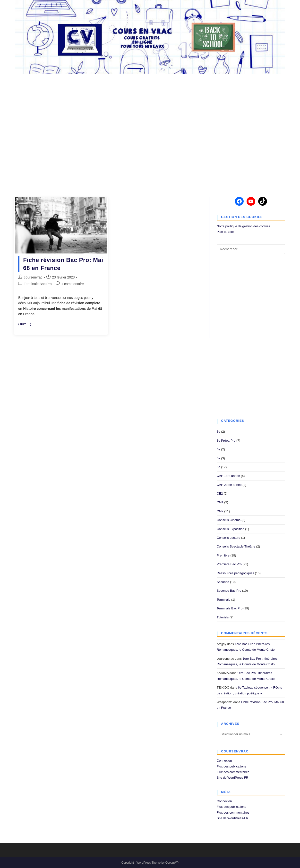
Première (223, 555)
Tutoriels (223, 617)
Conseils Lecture (228, 538)
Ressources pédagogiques (235, 573)
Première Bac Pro (229, 564)
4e (218, 449)
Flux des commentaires (233, 772)
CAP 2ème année (229, 485)
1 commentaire (73, 284)
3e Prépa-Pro (226, 441)
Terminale (223, 600)
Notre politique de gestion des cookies (243, 226)
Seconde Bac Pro (229, 591)
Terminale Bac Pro (38, 284)
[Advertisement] (150, 133)
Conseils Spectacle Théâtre (236, 546)
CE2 (220, 493)
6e (218, 467)
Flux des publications (231, 766)
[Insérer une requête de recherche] (251, 249)
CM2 (220, 511)
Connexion (224, 761)
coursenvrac (33, 277)
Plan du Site (225, 232)
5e (218, 458)
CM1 (220, 502)
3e (218, 432)
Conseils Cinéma (229, 520)
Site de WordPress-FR (232, 778)
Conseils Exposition (230, 529)
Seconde (223, 582)
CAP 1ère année (228, 476)
